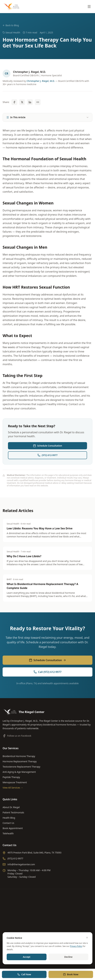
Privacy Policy (29, 951)
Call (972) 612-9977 (47, 672)
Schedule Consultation (48, 446)
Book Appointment (13, 828)
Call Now (24, 974)
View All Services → (13, 788)
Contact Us (8, 823)
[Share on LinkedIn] (30, 102)
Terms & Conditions (48, 951)
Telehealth (8, 833)
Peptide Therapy (11, 777)
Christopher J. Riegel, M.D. (41, 81)
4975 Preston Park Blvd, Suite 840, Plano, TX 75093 (32, 853)
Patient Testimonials (13, 812)
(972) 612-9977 (47, 455)
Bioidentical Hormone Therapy (19, 756)
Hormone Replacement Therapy (20, 761)
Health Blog (9, 818)
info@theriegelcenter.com (19, 864)
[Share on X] (22, 102)
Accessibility (67, 951)
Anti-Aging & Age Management (19, 772)
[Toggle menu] (89, 7)
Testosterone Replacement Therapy (21, 767)
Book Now (71, 974)
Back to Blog (11, 25)
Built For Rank (47, 962)
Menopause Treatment (15, 782)
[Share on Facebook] (14, 102)
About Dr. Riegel (11, 807)
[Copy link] (38, 102)
